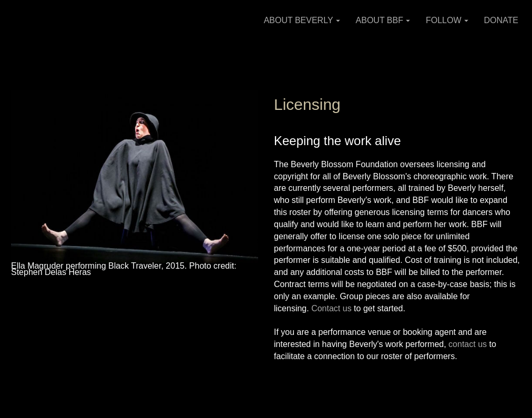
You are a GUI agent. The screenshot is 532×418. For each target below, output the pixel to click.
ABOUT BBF (383, 20)
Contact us (331, 308)
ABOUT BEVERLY (302, 20)
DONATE (501, 20)
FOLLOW (447, 20)
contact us (468, 344)
